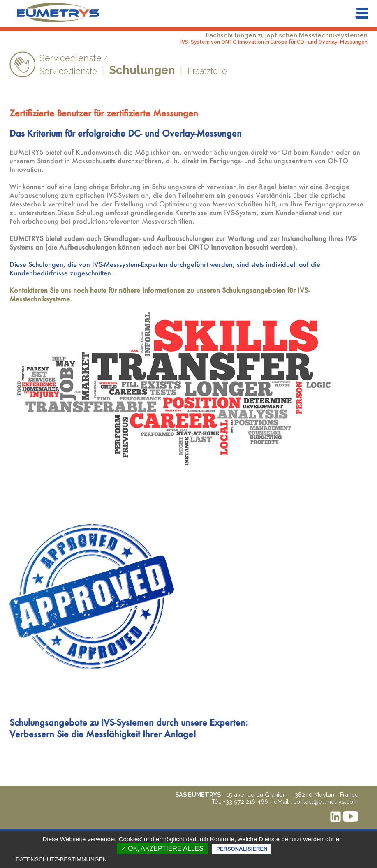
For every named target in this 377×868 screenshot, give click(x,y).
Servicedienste (68, 71)
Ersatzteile (207, 71)
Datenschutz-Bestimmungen (61, 859)
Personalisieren (242, 849)
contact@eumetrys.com (326, 802)
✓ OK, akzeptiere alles (162, 848)
